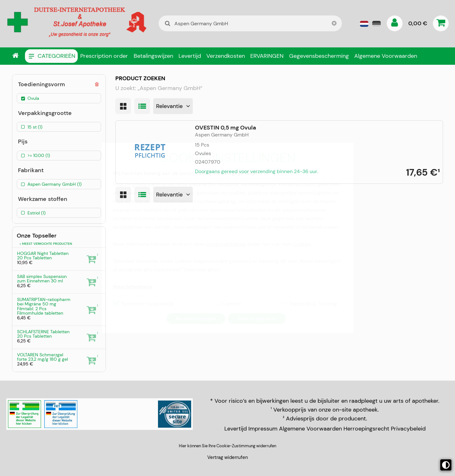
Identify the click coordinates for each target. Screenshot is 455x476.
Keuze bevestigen (196, 319)
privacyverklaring (226, 244)
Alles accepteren (257, 319)
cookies (302, 244)
